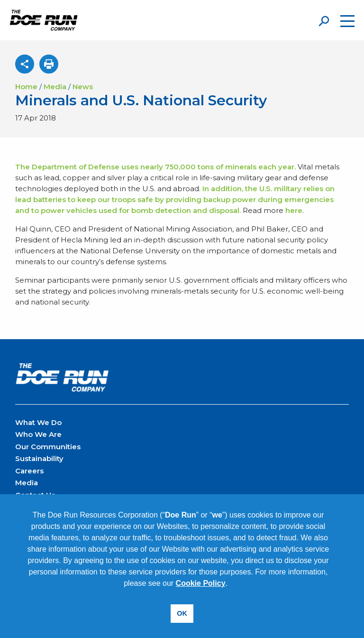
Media (55, 87)
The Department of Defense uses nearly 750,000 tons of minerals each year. (156, 167)
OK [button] (182, 613)
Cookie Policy (201, 583)
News (83, 87)
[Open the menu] (347, 21)
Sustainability (39, 458)
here (294, 210)
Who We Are (38, 434)
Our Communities (48, 447)
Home (26, 87)
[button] (231, 584)
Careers (29, 471)
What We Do (38, 422)
